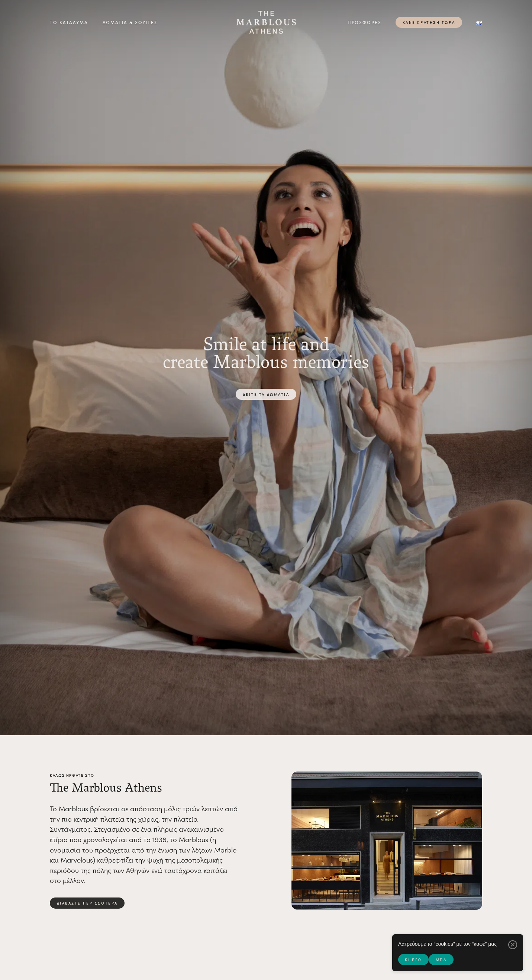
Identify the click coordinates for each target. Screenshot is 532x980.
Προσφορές (365, 22)
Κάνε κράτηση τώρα (429, 22)
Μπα (441, 960)
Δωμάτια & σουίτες (130, 22)
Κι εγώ (413, 960)
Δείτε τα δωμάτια (266, 394)
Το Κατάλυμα (69, 22)
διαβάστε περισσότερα (87, 903)
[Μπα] (513, 945)
